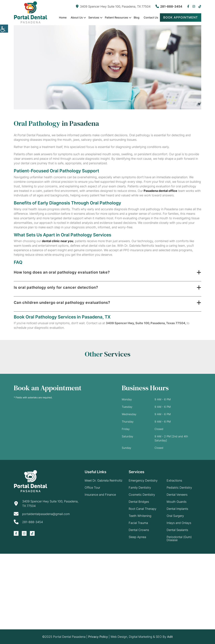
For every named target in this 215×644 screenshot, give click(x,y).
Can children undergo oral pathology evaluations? (62, 302)
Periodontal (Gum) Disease (179, 538)
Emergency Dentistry (143, 480)
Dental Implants (177, 509)
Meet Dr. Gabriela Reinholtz (104, 480)
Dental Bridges (139, 502)
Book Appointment (181, 17)
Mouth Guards (177, 502)
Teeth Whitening (140, 516)
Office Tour (92, 488)
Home (63, 17)
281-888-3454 (169, 6)
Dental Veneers (177, 495)
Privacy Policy (98, 637)
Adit (170, 637)
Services (94, 17)
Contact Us (151, 17)
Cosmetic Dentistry (142, 495)
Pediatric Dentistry (179, 488)
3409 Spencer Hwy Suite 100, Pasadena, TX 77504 (113, 6)
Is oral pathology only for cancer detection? (56, 287)
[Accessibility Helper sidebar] (4, 29)
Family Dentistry (140, 488)
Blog (137, 17)
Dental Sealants (177, 530)
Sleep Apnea (137, 537)
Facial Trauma (138, 523)
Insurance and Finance (100, 495)
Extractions (174, 480)
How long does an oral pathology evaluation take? (62, 272)
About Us (77, 17)
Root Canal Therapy (143, 509)
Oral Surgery (175, 516)
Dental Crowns (139, 530)
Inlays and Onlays (179, 523)
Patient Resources (116, 17)
